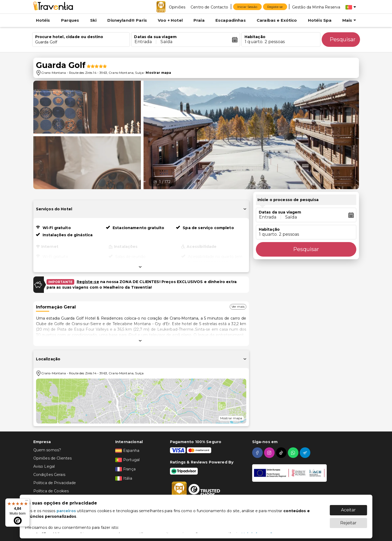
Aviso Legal (44, 466)
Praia (199, 20)
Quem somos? (47, 450)
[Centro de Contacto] (209, 7)
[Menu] (27, 502)
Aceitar (348, 507)
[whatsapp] (294, 453)
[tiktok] (282, 453)
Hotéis (43, 20)
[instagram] (270, 453)
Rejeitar (348, 520)
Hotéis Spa (320, 20)
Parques (70, 20)
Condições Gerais (49, 475)
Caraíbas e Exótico (277, 20)
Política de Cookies (51, 491)
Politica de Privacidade (55, 483)
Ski (93, 20)
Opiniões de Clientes (53, 458)
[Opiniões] (177, 7)
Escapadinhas (231, 20)
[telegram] (306, 453)
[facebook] (258, 453)
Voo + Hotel (170, 20)
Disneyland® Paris (127, 20)
